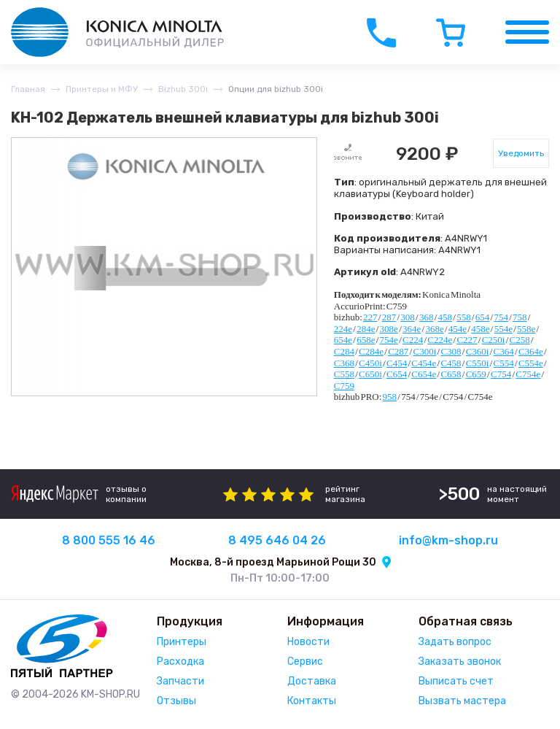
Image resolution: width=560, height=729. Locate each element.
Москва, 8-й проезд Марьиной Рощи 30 (273, 562)
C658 (451, 374)
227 (370, 317)
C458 (451, 363)
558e (526, 329)
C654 (397, 374)
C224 (413, 340)
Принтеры (182, 642)
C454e (424, 363)
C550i (478, 363)
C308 (451, 351)
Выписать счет (456, 681)
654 (483, 317)
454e (458, 329)
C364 (504, 351)
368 (427, 317)
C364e (531, 351)
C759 (344, 386)
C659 (476, 374)
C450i (370, 363)
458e (480, 329)
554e (503, 329)
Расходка (180, 661)
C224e (440, 340)
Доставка (312, 681)
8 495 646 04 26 (277, 540)
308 (408, 317)
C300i (424, 351)
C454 (397, 363)
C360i (478, 351)
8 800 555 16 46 (109, 540)
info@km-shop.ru (448, 540)
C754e (528, 374)
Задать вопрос (455, 642)
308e (389, 329)
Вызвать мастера (462, 701)
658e (366, 340)
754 (501, 317)
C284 (344, 351)
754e (389, 340)
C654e (424, 374)
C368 (344, 363)
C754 (501, 374)
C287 (398, 351)
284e (366, 329)
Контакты (312, 701)
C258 (520, 340)
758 (520, 317)
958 (390, 397)
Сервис (305, 661)
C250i (494, 340)
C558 (344, 374)
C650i (370, 374)
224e (343, 329)
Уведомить (521, 153)
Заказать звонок (460, 661)
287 (389, 317)
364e (412, 329)
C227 (467, 340)
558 (464, 317)
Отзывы (176, 701)
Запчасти (180, 681)
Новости (308, 642)
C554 (504, 363)
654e (343, 340)
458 (446, 317)
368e (434, 329)
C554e (531, 363)
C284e (371, 351)
